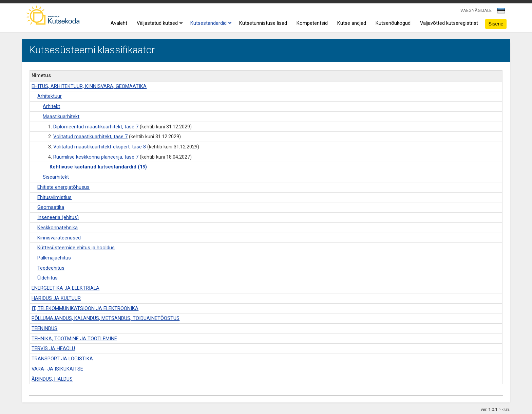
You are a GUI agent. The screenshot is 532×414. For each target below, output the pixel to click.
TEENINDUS (44, 329)
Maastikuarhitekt (61, 117)
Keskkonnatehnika (58, 228)
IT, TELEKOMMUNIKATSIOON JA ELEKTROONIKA (85, 309)
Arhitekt (51, 106)
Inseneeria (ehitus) (58, 218)
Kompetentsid (312, 23)
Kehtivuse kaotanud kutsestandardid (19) (98, 167)
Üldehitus (47, 278)
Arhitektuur (50, 96)
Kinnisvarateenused (59, 238)
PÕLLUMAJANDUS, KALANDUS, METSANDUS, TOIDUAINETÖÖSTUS (106, 318)
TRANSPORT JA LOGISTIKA (62, 359)
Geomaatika (51, 207)
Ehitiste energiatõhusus (63, 187)
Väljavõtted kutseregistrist (449, 23)
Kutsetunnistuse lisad (263, 23)
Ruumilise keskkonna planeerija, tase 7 (96, 157)
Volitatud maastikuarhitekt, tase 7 (90, 137)
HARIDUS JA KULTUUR (56, 298)
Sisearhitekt (56, 177)
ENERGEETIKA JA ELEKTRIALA (65, 288)
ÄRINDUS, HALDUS (52, 379)
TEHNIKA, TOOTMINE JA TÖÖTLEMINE (74, 339)
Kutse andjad (352, 23)
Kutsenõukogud (393, 23)
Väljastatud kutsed (159, 23)
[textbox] (500, 12)
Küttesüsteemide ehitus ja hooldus (76, 248)
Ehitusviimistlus (54, 197)
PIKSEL (504, 410)
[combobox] (502, 13)
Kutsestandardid (210, 23)
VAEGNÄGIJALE (476, 10)
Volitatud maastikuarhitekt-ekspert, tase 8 (100, 147)
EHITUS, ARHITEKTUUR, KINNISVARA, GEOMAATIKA (89, 86)
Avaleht (119, 23)
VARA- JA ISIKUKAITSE (57, 369)
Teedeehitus (51, 268)
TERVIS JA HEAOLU (53, 349)
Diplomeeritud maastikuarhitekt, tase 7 (96, 127)
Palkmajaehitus (54, 258)
